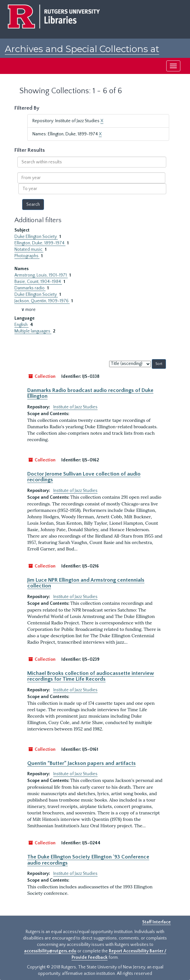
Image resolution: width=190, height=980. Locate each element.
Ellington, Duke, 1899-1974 (40, 243)
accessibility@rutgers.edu (50, 951)
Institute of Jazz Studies (75, 407)
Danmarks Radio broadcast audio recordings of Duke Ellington (90, 393)
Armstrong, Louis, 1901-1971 (41, 275)
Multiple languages (33, 331)
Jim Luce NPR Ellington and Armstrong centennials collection (86, 583)
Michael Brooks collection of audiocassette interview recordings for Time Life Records (91, 676)
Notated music (29, 250)
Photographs (27, 256)
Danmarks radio (30, 288)
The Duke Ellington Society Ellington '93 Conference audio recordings (88, 860)
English (22, 325)
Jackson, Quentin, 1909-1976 (42, 301)
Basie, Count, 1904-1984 (38, 282)
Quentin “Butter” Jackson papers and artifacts (82, 763)
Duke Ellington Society (36, 237)
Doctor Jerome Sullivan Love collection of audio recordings (84, 477)
